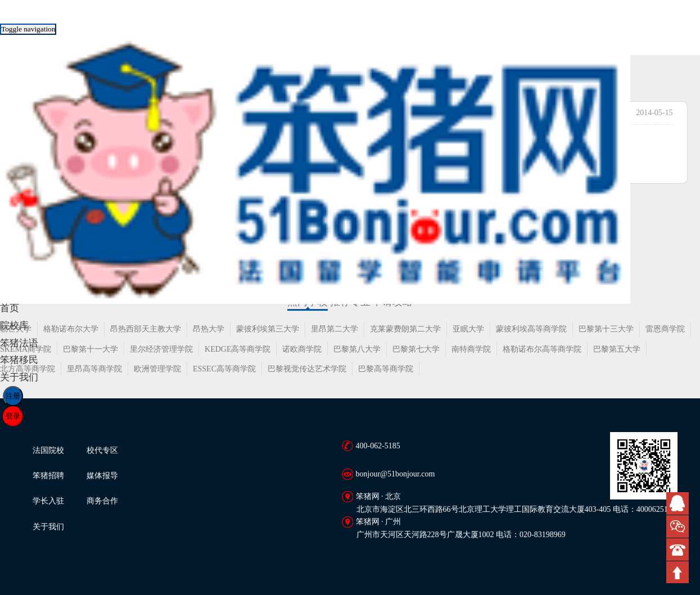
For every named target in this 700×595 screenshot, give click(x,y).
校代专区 (102, 450)
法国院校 (48, 450)
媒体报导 (102, 476)
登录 (13, 416)
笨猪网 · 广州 (379, 522)
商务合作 (102, 501)
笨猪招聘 (48, 476)
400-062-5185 (378, 446)
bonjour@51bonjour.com (396, 474)
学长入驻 (48, 501)
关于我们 (48, 527)
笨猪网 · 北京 (379, 496)
